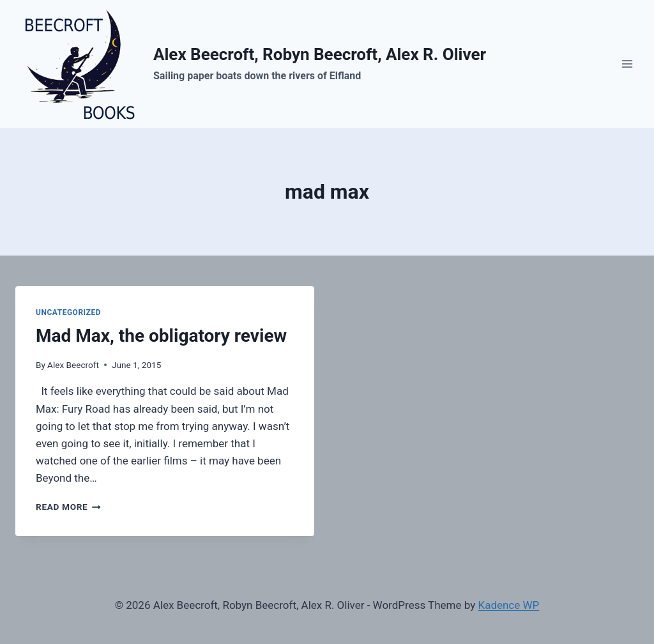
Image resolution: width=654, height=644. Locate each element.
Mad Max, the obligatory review (161, 336)
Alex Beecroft (73, 365)
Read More (68, 507)
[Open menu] (627, 64)
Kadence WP (508, 605)
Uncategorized (68, 312)
